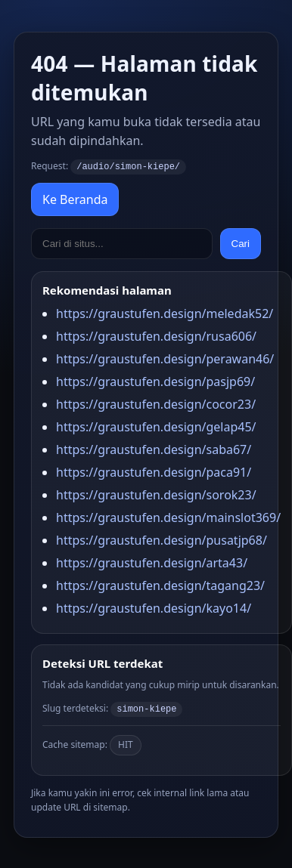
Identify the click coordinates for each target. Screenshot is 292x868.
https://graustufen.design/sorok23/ (156, 494)
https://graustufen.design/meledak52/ (165, 313)
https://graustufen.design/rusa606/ (156, 335)
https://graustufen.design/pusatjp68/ (162, 539)
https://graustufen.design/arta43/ (152, 562)
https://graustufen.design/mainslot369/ (168, 517)
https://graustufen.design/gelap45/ (156, 426)
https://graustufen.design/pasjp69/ (155, 381)
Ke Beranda (75, 199)
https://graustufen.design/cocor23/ (156, 403)
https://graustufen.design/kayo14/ (154, 607)
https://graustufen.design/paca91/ (154, 471)
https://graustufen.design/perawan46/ (165, 358)
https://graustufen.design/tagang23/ (160, 585)
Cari (241, 243)
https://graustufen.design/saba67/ (154, 449)
